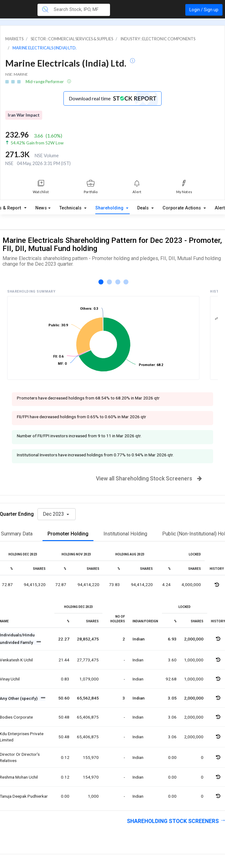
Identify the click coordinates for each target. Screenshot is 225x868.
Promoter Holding (68, 534)
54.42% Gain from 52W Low (37, 143)
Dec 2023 (54, 514)
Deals (144, 208)
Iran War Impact (24, 115)
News (41, 208)
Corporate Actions (182, 208)
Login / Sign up (204, 10)
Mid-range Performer (45, 82)
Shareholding (110, 208)
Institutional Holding (125, 534)
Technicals (71, 208)
